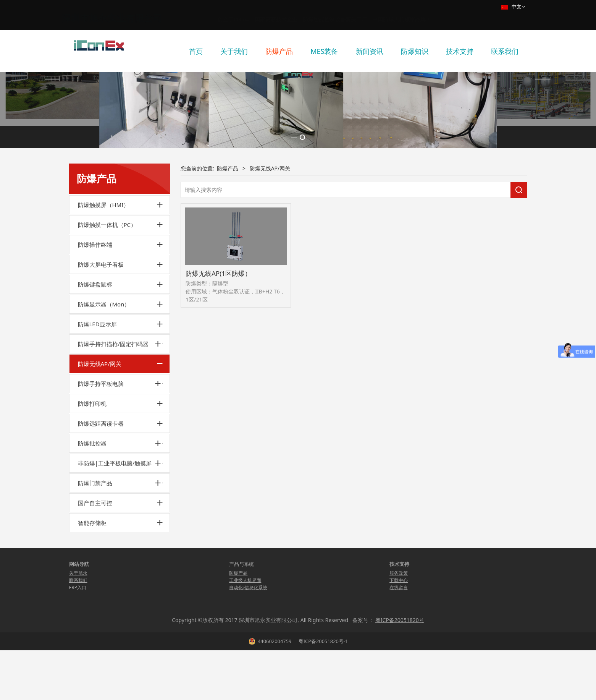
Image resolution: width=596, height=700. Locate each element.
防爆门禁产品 (95, 555)
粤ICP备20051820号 (400, 692)
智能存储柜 (92, 595)
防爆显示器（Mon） (104, 376)
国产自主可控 (95, 575)
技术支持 (460, 51)
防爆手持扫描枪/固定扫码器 (113, 416)
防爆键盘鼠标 (95, 356)
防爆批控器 (92, 515)
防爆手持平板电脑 (101, 456)
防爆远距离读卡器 (101, 496)
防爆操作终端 (95, 317)
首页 (196, 51)
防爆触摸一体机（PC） (107, 297)
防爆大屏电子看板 (101, 337)
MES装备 (324, 51)
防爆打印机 (92, 476)
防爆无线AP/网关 (100, 436)
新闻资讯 (370, 51)
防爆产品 (279, 51)
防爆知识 (415, 51)
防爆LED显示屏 (97, 396)
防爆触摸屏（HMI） (104, 277)
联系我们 (505, 51)
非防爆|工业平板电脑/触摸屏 (115, 535)
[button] (294, 209)
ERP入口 (78, 660)
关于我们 (234, 51)
